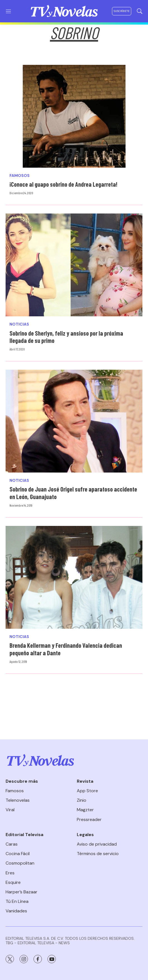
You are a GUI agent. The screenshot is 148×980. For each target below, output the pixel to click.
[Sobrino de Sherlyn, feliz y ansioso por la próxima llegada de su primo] (74, 265)
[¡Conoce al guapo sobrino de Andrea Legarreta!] (74, 116)
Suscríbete (122, 11)
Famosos (20, 176)
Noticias (19, 324)
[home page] (64, 11)
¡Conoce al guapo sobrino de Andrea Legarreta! (63, 184)
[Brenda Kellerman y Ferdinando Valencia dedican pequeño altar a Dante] (74, 577)
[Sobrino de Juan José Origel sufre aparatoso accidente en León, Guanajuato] (74, 421)
